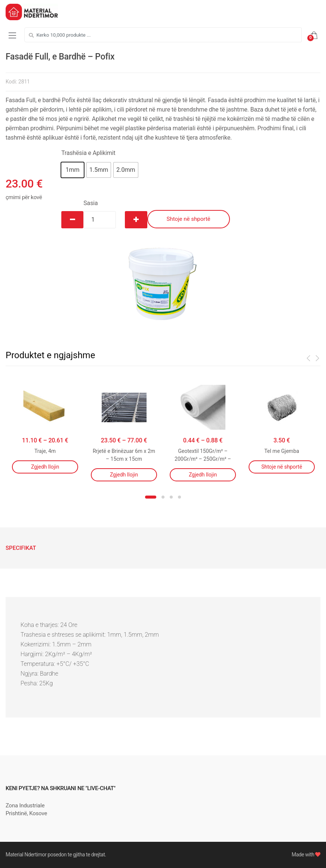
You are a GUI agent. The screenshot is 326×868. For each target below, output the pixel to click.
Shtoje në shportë (189, 219)
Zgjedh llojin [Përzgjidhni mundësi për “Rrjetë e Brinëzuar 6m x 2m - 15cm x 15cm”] (124, 475)
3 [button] (171, 497)
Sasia (90, 203)
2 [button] (163, 497)
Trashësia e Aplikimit (88, 153)
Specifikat (21, 548)
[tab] (21, 548)
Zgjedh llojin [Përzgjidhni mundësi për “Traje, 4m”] (45, 467)
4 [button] (179, 497)
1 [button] (151, 497)
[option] (163, 278)
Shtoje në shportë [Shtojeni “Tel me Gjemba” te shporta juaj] (282, 467)
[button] (73, 170)
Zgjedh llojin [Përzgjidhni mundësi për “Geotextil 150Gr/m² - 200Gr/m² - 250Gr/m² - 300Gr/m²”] (203, 475)
